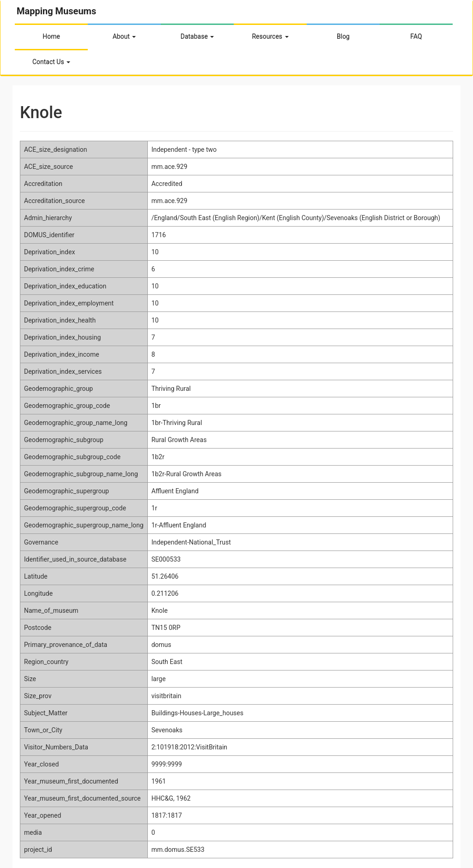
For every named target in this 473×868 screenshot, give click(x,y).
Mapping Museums (56, 11)
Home (51, 36)
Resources (270, 36)
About (124, 36)
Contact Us (51, 62)
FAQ (416, 36)
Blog (343, 36)
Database (197, 36)
